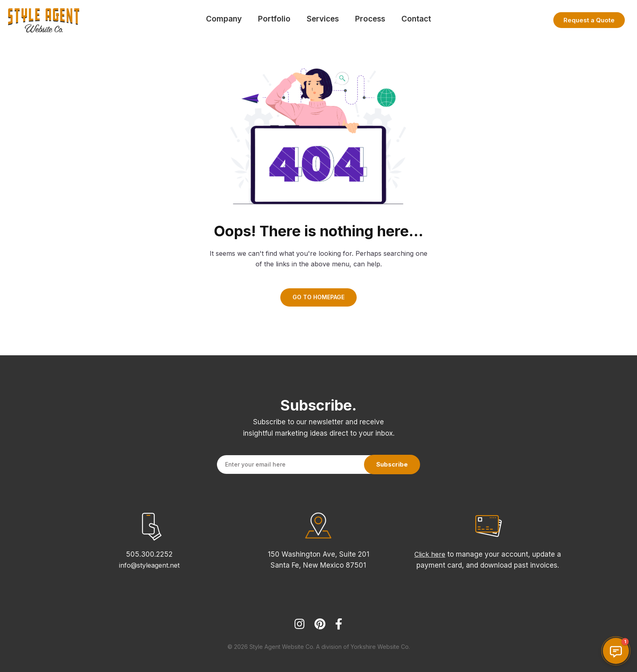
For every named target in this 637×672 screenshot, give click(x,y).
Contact (416, 19)
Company (224, 19)
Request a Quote (589, 20)
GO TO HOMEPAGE (318, 297)
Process (370, 19)
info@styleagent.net (149, 565)
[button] (616, 651)
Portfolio (274, 19)
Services (323, 19)
